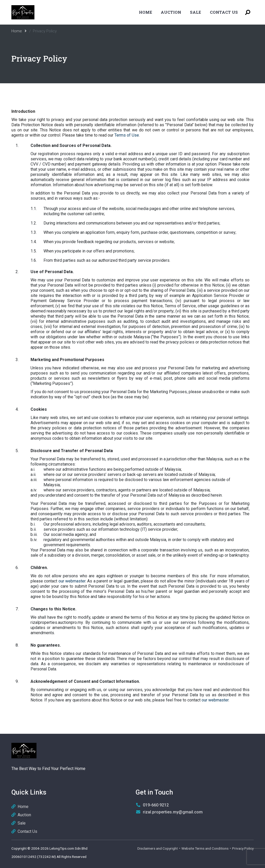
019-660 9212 (156, 805)
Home (146, 12)
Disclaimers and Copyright (158, 848)
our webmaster (72, 581)
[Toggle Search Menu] (248, 12)
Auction (171, 12)
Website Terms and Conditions (205, 848)
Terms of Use (127, 135)
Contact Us (224, 12)
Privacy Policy (243, 848)
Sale (196, 12)
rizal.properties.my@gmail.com (173, 812)
